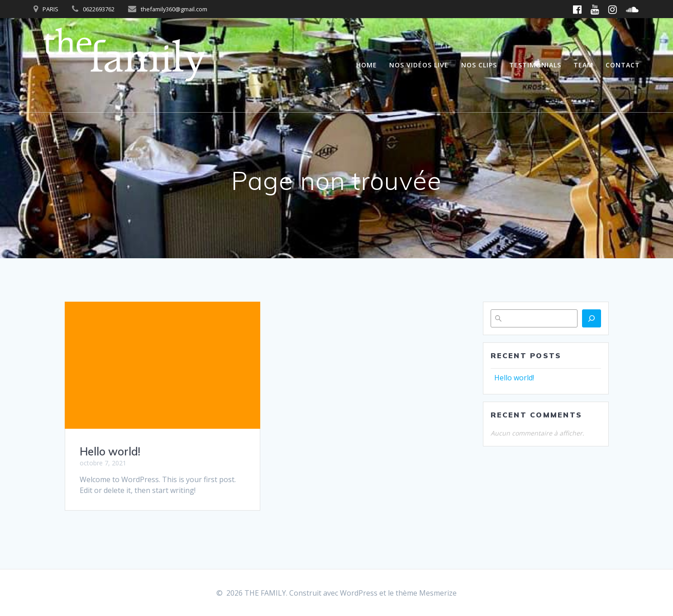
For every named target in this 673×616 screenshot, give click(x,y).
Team (583, 65)
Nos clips (479, 65)
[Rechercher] (592, 318)
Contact (623, 65)
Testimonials (535, 65)
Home (367, 65)
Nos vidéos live (419, 65)
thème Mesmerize (426, 593)
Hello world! (110, 451)
